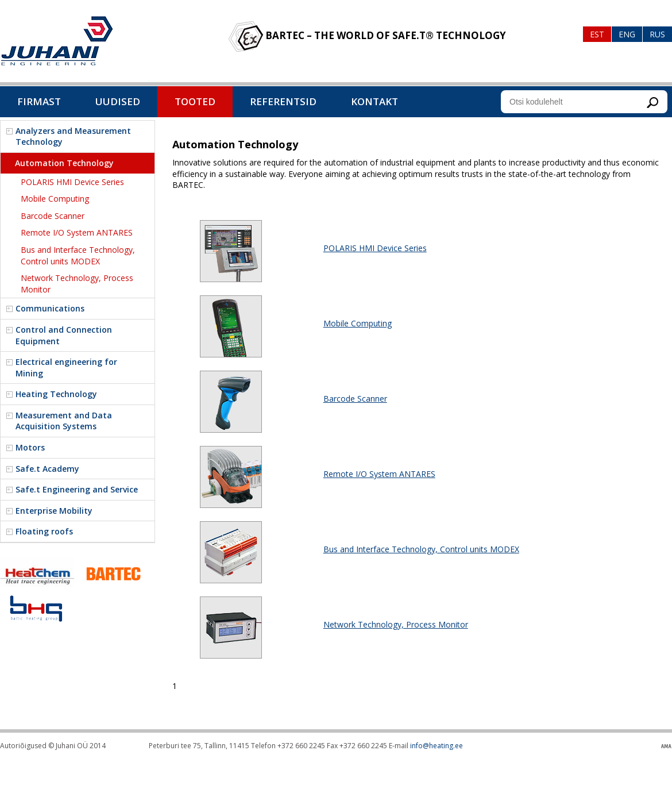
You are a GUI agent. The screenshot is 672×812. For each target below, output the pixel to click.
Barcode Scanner (355, 399)
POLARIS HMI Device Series (375, 248)
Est (597, 34)
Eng (627, 34)
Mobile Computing (358, 323)
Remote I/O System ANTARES (379, 474)
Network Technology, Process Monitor (396, 624)
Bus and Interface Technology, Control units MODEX (421, 549)
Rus (657, 34)
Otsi (652, 103)
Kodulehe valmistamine (667, 746)
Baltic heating (57, 41)
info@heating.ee (437, 746)
